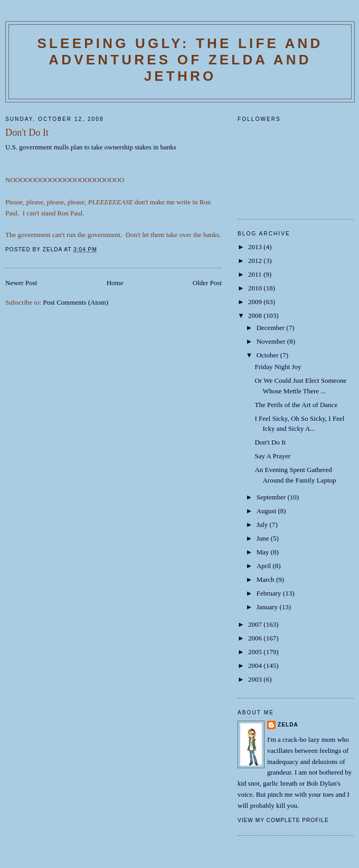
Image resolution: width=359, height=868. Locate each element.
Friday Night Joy (278, 367)
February (270, 593)
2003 (256, 679)
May (264, 552)
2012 (256, 261)
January (268, 607)
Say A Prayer (272, 456)
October (268, 355)
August (267, 511)
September (272, 497)
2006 (256, 638)
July (263, 525)
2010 (256, 288)
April (265, 566)
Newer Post (21, 283)
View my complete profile (283, 820)
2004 (256, 666)
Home (115, 283)
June (264, 538)
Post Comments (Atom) (76, 302)
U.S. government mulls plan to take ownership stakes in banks (91, 147)
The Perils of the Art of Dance (296, 405)
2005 (256, 652)
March (266, 579)
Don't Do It (270, 442)
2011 (256, 274)
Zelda (288, 725)
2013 (256, 247)
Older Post (207, 283)
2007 (256, 624)
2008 (256, 315)
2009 (256, 302)
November (272, 341)
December (272, 328)
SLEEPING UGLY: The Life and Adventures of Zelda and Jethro (180, 60)
